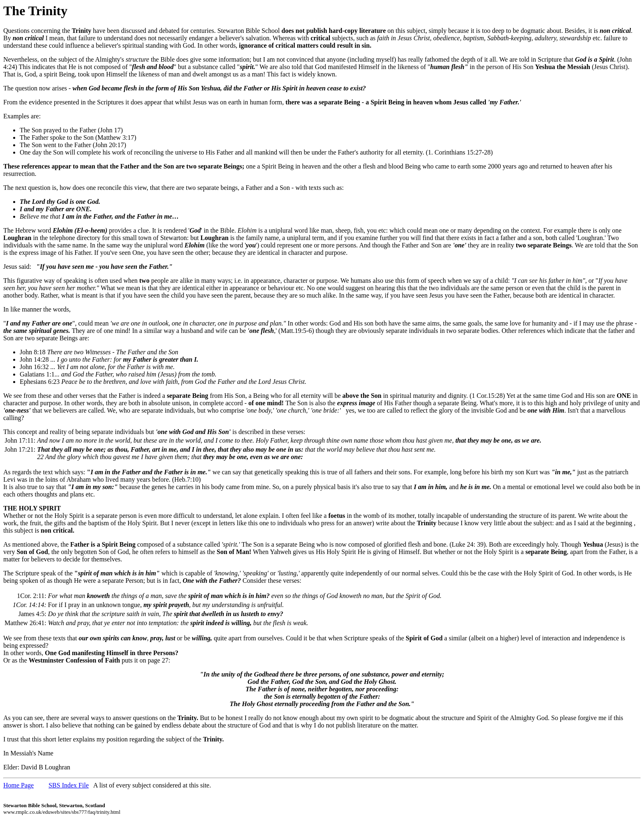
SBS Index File (69, 785)
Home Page (18, 785)
